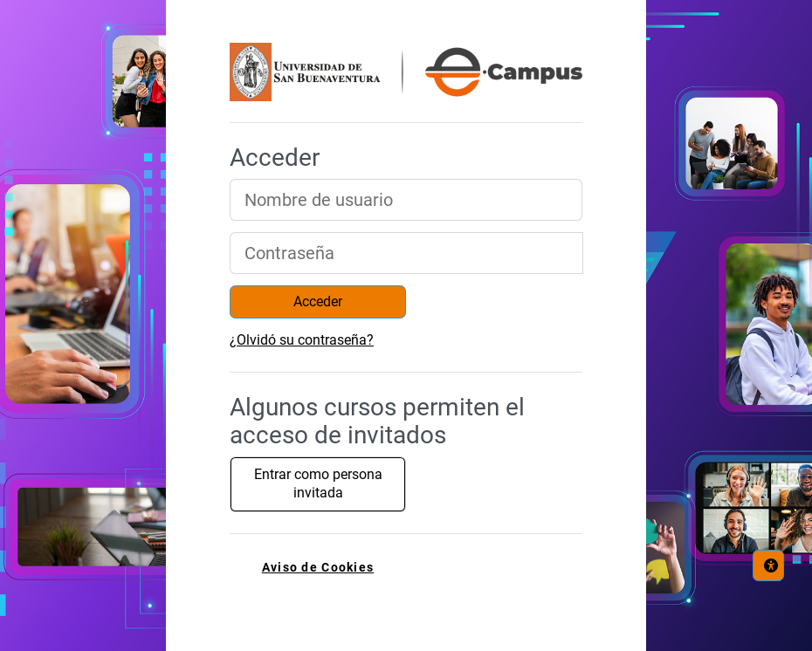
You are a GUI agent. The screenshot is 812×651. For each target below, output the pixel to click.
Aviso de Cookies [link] (318, 568)
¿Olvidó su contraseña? (302, 340)
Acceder (318, 302)
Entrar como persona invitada (318, 483)
